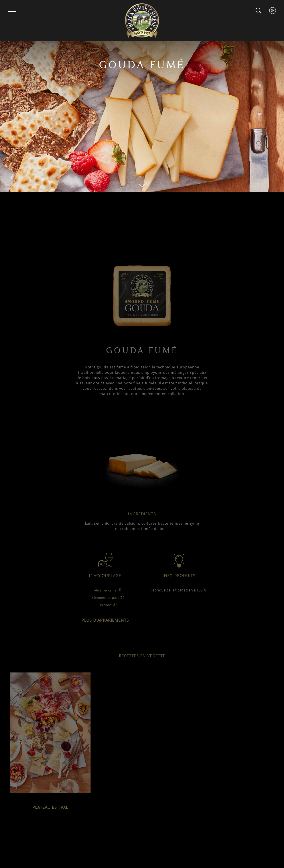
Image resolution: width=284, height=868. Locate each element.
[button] (258, 11)
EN (273, 10)
